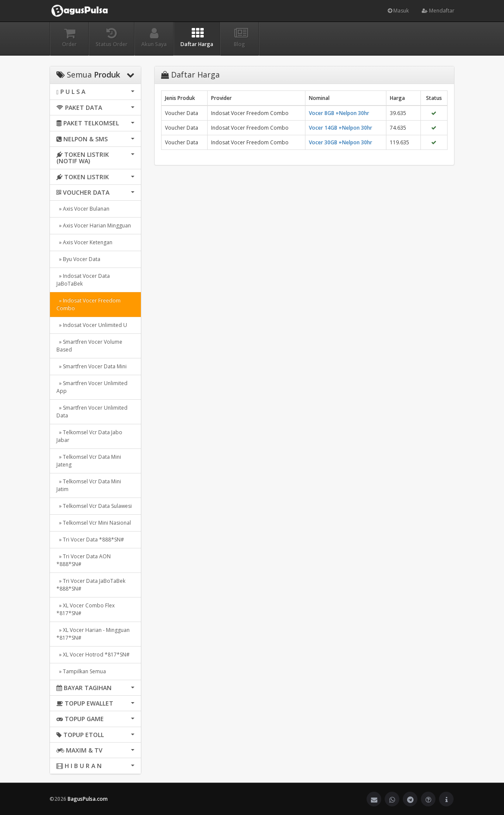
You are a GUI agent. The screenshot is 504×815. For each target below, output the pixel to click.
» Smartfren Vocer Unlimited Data (92, 412)
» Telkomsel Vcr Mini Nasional (94, 523)
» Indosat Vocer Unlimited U (92, 325)
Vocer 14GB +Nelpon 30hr (341, 128)
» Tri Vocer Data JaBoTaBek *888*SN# (91, 585)
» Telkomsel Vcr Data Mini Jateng (89, 461)
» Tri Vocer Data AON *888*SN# (84, 560)
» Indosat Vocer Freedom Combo (89, 304)
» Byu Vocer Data (78, 259)
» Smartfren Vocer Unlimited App (92, 387)
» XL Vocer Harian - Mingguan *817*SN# (93, 634)
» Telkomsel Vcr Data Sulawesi (94, 506)
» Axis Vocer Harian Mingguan (94, 226)
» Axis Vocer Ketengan (84, 242)
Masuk (398, 11)
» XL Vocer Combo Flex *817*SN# (86, 609)
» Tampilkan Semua (81, 671)
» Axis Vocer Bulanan (83, 209)
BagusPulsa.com (88, 799)
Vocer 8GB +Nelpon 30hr (339, 113)
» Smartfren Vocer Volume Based (89, 346)
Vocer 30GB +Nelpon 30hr (341, 142)
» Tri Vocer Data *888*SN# (90, 540)
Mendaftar (438, 11)
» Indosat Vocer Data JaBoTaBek (83, 280)
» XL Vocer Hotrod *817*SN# (93, 655)
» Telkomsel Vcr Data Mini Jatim (89, 485)
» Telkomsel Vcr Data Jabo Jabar (89, 436)
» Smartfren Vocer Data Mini (92, 366)
